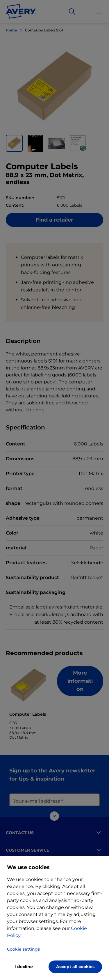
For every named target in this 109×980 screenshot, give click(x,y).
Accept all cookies (75, 967)
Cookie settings (23, 949)
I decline (24, 967)
